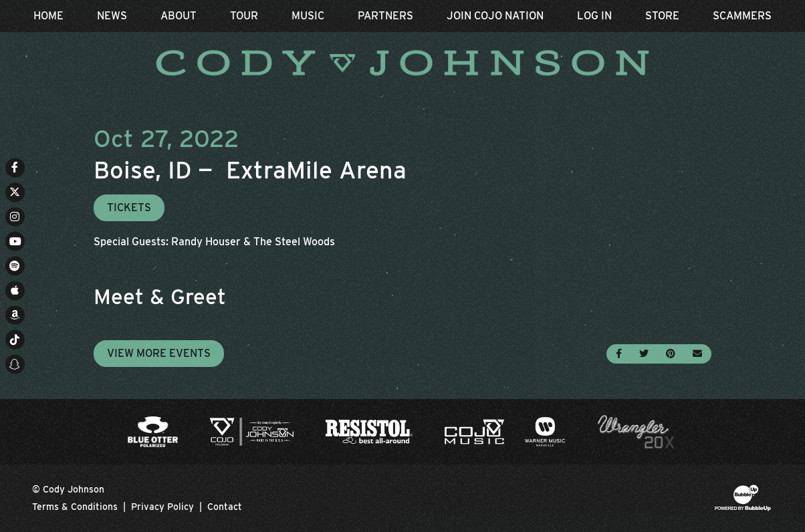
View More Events (159, 353)
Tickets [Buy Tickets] (129, 208)
